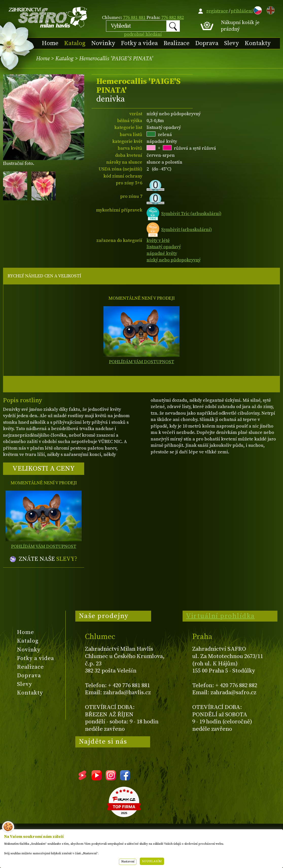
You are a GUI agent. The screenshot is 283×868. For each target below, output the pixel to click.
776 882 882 (173, 18)
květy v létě (158, 240)
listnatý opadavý (164, 247)
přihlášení (242, 11)
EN (270, 9)
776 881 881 (134, 18)
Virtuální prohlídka (220, 616)
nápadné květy (162, 253)
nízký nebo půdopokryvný (174, 260)
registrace (217, 11)
